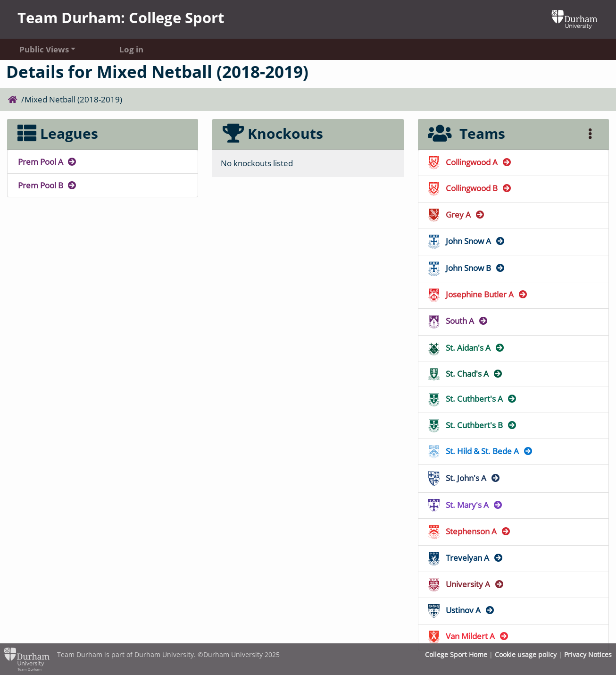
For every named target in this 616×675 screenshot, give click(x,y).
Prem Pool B (48, 185)
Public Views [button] (44, 49)
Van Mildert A (469, 636)
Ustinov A (462, 610)
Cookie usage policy (526, 654)
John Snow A (467, 241)
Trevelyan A (466, 558)
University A (466, 584)
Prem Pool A (48, 162)
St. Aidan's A (466, 348)
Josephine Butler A (478, 294)
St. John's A (464, 478)
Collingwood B (470, 188)
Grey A (457, 215)
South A (458, 321)
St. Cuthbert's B (473, 425)
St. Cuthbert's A (473, 399)
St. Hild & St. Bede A (481, 451)
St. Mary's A (466, 505)
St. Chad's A (466, 374)
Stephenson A (470, 531)
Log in (131, 49)
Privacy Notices (588, 654)
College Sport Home (456, 654)
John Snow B (467, 268)
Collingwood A (470, 162)
